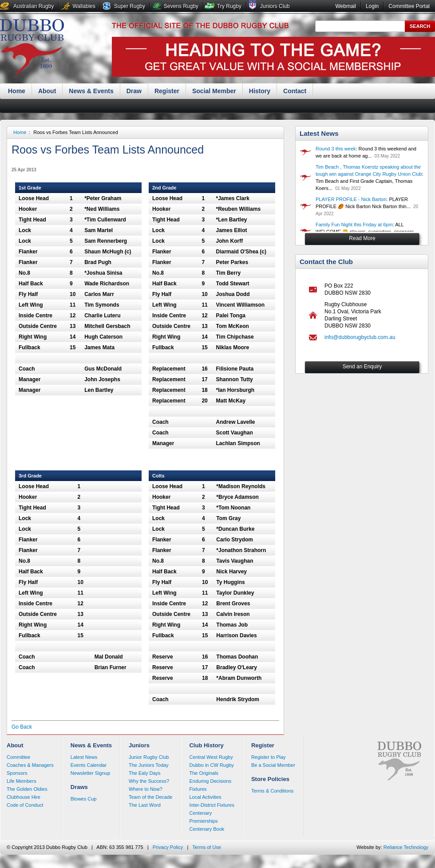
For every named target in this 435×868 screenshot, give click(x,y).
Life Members (22, 781)
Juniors (139, 745)
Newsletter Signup (90, 773)
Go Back (22, 727)
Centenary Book (207, 829)
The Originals (204, 773)
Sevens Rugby (181, 6)
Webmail (345, 6)
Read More (362, 238)
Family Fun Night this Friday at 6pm (354, 225)
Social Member (214, 91)
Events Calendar (89, 765)
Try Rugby (229, 6)
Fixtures (198, 789)
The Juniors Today (149, 765)
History (260, 91)
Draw (134, 91)
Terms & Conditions (272, 791)
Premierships (203, 821)
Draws (79, 787)
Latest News (319, 133)
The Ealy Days (145, 773)
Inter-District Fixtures (212, 805)
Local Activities (205, 797)
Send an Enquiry (362, 367)
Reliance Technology (406, 847)
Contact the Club (326, 262)
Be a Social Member (273, 765)
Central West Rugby (211, 757)
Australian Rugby (34, 6)
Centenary (200, 813)
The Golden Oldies (27, 789)
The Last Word (145, 805)
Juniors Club (275, 6)
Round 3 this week (336, 149)
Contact (295, 91)
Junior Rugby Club (149, 757)
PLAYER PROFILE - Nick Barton (351, 199)
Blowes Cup (84, 799)
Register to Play (269, 757)
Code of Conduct (25, 805)
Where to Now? (146, 789)
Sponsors (17, 773)
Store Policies (270, 779)
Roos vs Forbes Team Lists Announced (76, 132)
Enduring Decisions (210, 781)
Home (17, 91)
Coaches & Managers (30, 765)
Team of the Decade (150, 797)
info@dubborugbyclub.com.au (360, 337)
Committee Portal (409, 6)
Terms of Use (207, 847)
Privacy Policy (168, 847)
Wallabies (84, 6)
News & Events (91, 91)
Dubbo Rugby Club (32, 48)
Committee (18, 757)
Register (167, 91)
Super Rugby (130, 6)
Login (372, 6)
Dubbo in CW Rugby (211, 765)
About (47, 91)
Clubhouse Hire (24, 797)
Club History (206, 745)
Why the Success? (149, 781)
